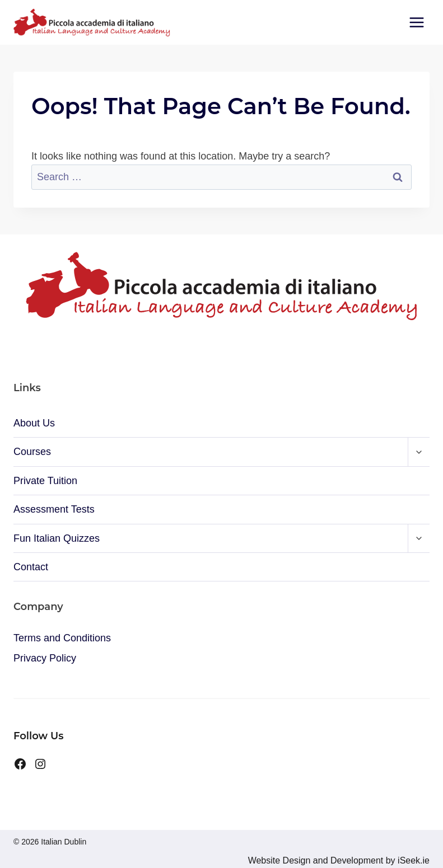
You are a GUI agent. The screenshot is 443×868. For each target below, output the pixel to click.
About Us (34, 423)
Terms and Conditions (62, 638)
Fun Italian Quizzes (57, 538)
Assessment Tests (54, 509)
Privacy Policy (45, 658)
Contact (31, 567)
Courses (32, 452)
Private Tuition (45, 481)
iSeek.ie (412, 860)
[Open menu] (416, 22)
